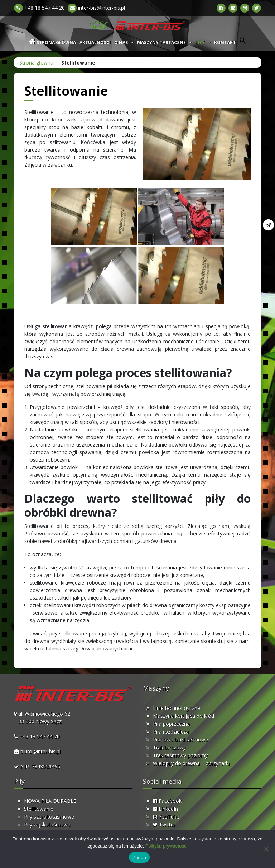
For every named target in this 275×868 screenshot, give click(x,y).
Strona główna (36, 63)
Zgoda (139, 857)
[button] (243, 42)
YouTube (166, 817)
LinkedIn (165, 809)
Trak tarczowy (169, 747)
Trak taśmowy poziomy (180, 755)
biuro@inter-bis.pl (40, 751)
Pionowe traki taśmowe (180, 740)
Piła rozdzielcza (171, 732)
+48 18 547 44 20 (39, 8)
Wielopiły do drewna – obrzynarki (191, 763)
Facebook (167, 801)
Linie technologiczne (177, 708)
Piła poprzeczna (171, 724)
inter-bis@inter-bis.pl (96, 8)
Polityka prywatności (167, 846)
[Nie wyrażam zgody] (266, 849)
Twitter (164, 824)
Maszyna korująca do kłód (184, 716)
